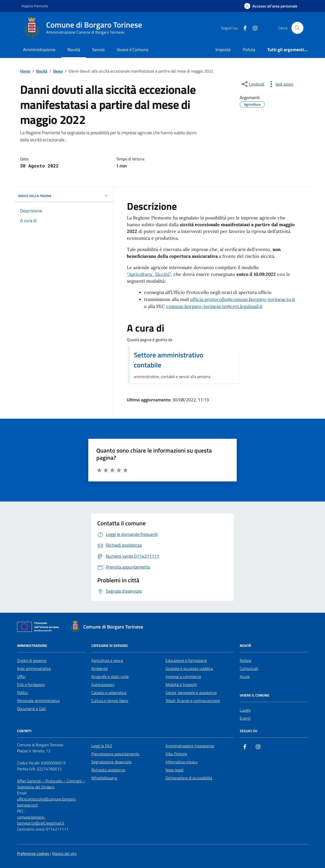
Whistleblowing (104, 778)
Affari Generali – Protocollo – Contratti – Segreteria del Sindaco (51, 784)
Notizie (246, 660)
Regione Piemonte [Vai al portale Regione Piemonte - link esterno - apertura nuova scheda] (35, 6)
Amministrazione (39, 50)
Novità (74, 50)
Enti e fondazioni (31, 685)
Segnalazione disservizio (111, 762)
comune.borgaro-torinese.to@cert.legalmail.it (214, 306)
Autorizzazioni (103, 685)
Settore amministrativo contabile (169, 360)
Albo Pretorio (176, 754)
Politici (22, 693)
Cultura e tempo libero (110, 701)
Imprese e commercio (183, 676)
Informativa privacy (182, 762)
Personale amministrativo (38, 701)
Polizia (249, 50)
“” (149, 274)
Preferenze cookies (33, 853)
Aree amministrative (34, 668)
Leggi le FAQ (102, 746)
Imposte (223, 50)
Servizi (98, 50)
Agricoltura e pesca (107, 660)
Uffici (21, 676)
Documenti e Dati (31, 709)
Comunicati (249, 668)
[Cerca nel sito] (297, 28)
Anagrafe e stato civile (110, 676)
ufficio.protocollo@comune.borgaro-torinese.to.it (243, 299)
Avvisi (245, 676)
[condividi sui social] (253, 84)
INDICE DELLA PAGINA (64, 196)
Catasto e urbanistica (109, 693)
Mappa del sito (64, 853)
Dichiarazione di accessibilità (189, 778)
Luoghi (245, 710)
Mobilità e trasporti (181, 685)
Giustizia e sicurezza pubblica (189, 668)
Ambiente (99, 668)
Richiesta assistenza (108, 770)
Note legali (175, 770)
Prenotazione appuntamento (115, 754)
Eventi (245, 718)
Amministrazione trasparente (190, 746)
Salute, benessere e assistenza (191, 693)
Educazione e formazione (186, 660)
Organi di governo (32, 660)
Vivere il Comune (133, 50)
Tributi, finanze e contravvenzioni (193, 701)
